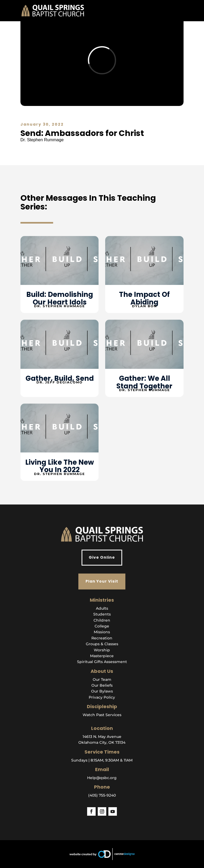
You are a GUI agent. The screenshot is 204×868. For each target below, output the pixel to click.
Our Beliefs (102, 685)
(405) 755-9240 (102, 795)
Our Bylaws (102, 691)
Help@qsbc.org (102, 778)
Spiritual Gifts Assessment (102, 662)
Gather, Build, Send (60, 378)
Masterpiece (102, 656)
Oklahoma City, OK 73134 (102, 742)
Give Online (102, 557)
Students (102, 614)
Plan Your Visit (102, 581)
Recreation (102, 638)
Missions (102, 632)
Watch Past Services (102, 715)
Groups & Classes (102, 644)
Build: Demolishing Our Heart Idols (60, 298)
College (102, 626)
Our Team (102, 679)
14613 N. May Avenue (102, 737)
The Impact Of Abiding (144, 298)
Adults (102, 608)
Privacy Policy (102, 697)
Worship (102, 650)
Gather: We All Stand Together (144, 382)
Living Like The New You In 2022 (60, 466)
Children (102, 620)
